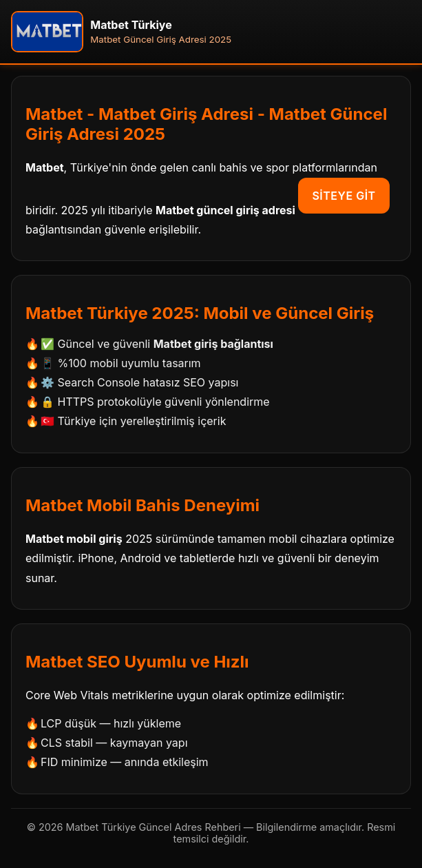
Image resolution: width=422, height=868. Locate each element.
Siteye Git (344, 196)
